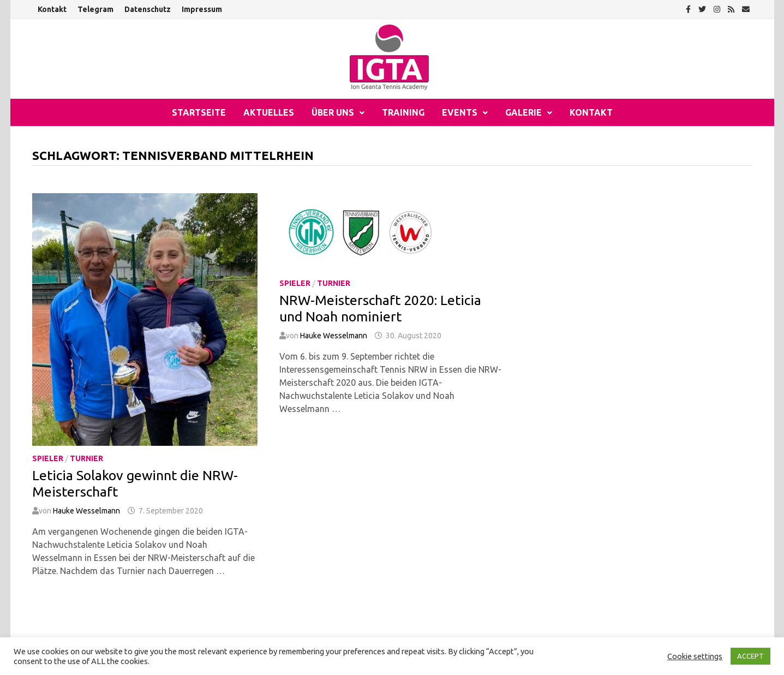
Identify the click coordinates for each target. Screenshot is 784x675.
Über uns (333, 112)
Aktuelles (269, 112)
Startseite (199, 112)
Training (403, 112)
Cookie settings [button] (695, 656)
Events (460, 112)
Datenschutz (148, 9)
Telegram (95, 9)
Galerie (523, 112)
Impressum (202, 9)
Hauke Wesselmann (86, 511)
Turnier (86, 458)
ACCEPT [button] (750, 656)
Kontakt (52, 9)
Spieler (48, 458)
